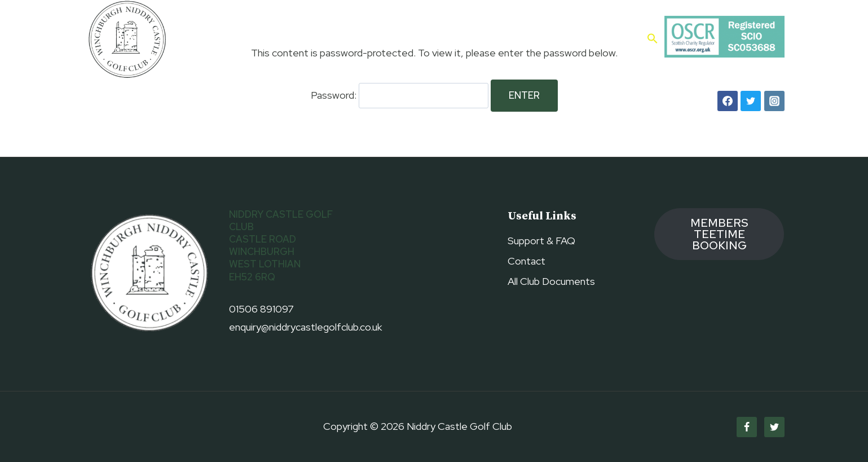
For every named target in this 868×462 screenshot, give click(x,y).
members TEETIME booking (719, 234)
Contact (613, 39)
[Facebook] (728, 101)
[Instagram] (774, 101)
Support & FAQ (541, 241)
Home (225, 39)
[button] (652, 39)
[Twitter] (751, 101)
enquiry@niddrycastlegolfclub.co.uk (305, 327)
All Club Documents (551, 281)
